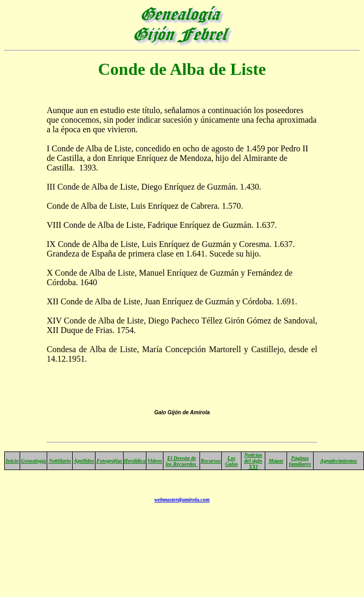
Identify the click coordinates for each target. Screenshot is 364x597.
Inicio (12, 461)
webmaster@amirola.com (182, 500)
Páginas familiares (300, 461)
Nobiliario (60, 461)
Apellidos (84, 461)
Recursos (211, 461)
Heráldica (135, 461)
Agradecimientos (338, 461)
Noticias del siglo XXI (253, 461)
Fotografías (109, 461)
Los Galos (231, 461)
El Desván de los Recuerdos (181, 461)
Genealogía (34, 461)
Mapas (276, 461)
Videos (155, 461)
